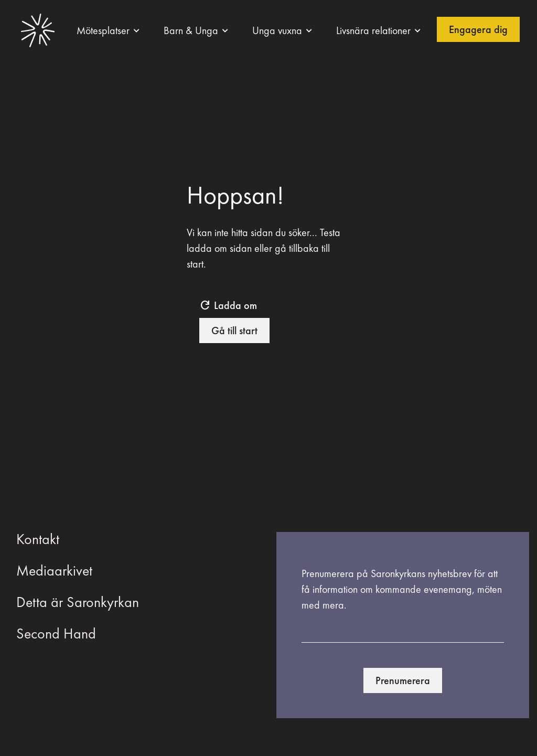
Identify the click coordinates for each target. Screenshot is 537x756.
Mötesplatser (103, 30)
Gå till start (234, 331)
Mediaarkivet (54, 571)
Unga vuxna (277, 30)
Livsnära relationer (373, 30)
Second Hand (56, 633)
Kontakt (38, 539)
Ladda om (228, 305)
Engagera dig (478, 29)
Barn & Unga (191, 30)
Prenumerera (403, 680)
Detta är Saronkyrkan (78, 602)
